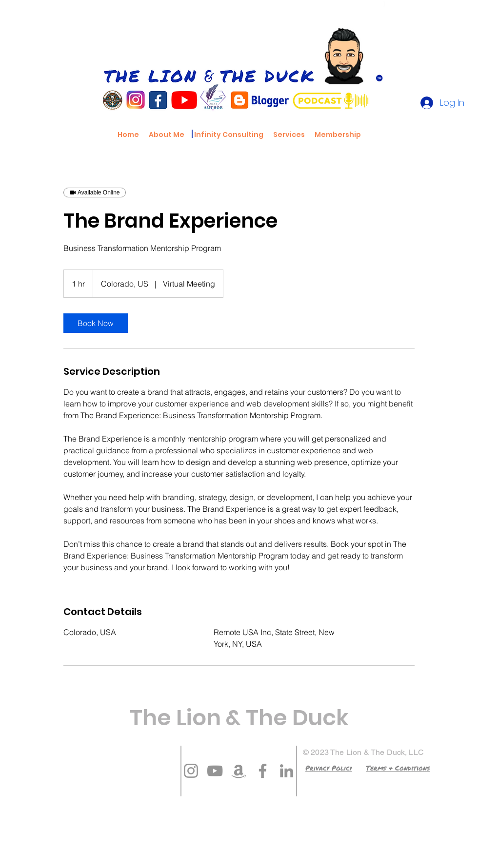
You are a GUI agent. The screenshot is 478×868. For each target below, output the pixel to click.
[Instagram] (191, 771)
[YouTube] (215, 771)
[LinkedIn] (287, 771)
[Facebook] (263, 771)
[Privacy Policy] (329, 768)
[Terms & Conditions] (398, 768)
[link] (96, 323)
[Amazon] (239, 771)
